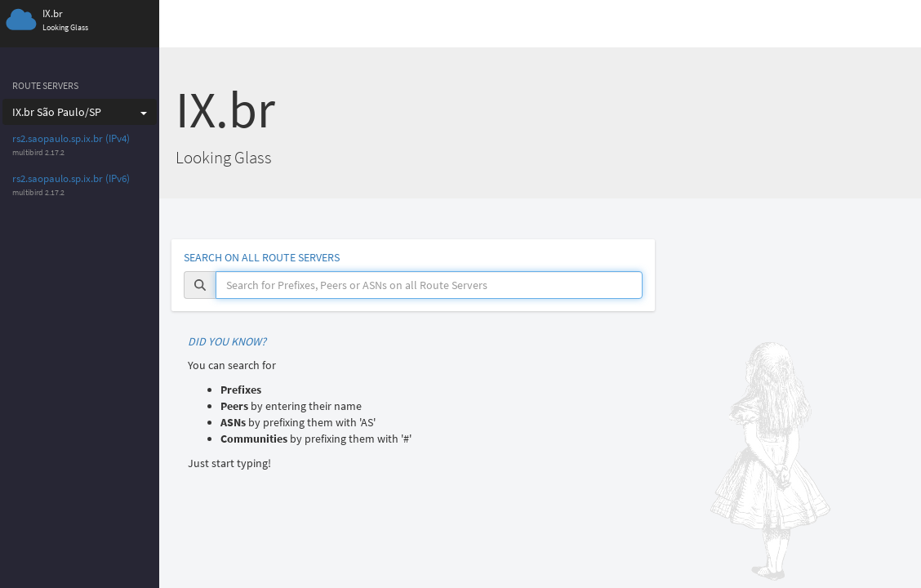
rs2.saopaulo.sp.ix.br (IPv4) (71, 138)
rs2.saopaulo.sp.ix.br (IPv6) (71, 178)
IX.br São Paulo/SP (80, 112)
